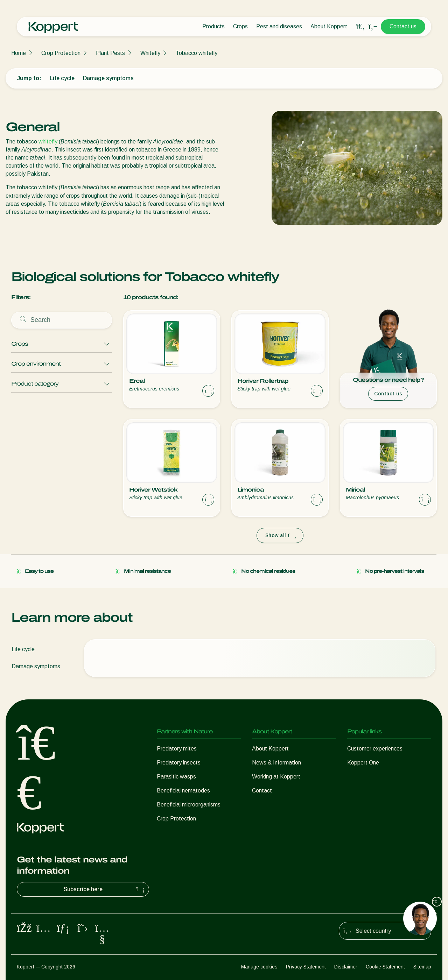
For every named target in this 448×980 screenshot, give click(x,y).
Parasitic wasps (176, 777)
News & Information (276, 763)
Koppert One (363, 763)
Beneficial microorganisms (189, 805)
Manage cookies (259, 967)
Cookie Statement (385, 967)
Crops (240, 26)
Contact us (403, 26)
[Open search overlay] (360, 27)
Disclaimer (346, 967)
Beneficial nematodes (183, 791)
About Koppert (329, 26)
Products (213, 26)
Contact (262, 791)
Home (19, 53)
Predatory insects (179, 763)
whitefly (48, 142)
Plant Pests (110, 53)
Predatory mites (177, 749)
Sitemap (422, 967)
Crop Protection (61, 53)
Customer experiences (375, 749)
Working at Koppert (276, 777)
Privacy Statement (306, 967)
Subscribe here (105, 889)
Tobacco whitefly (197, 53)
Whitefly (150, 53)
